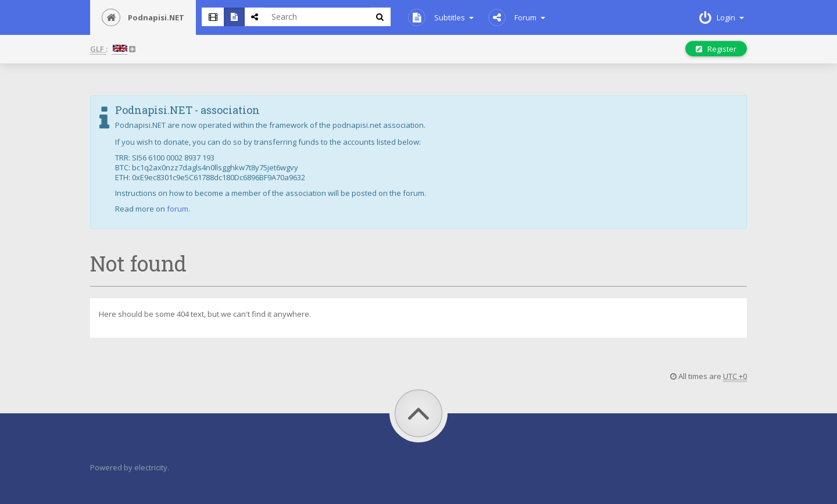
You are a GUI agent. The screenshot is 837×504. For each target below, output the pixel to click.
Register (716, 49)
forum (178, 209)
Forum (517, 17)
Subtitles (441, 17)
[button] (121, 49)
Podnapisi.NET (143, 17)
